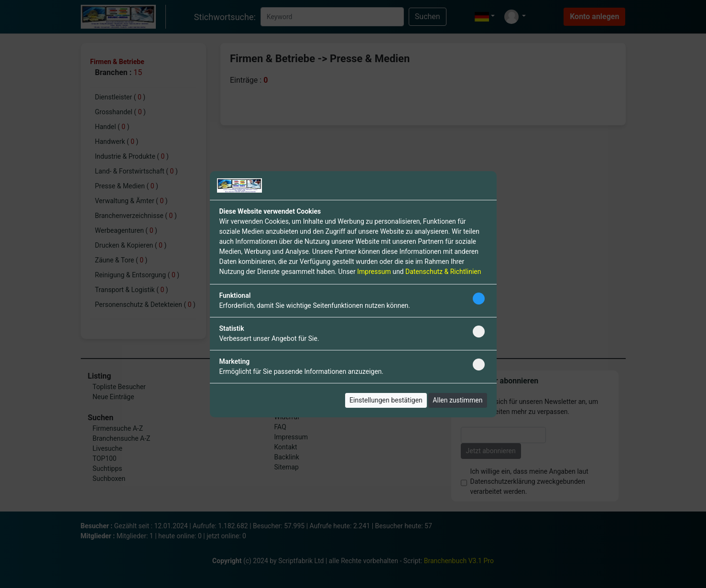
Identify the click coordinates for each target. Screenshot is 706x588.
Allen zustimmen (457, 400)
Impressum (374, 272)
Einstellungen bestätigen (386, 400)
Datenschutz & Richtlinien (443, 272)
